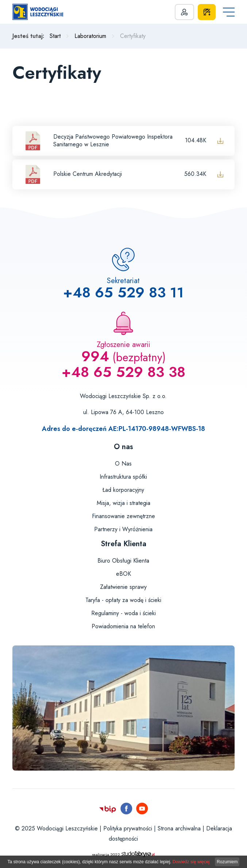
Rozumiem (227, 862)
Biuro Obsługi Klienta (123, 561)
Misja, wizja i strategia (123, 503)
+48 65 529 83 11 (123, 292)
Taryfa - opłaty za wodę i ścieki (123, 600)
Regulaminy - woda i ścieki (123, 613)
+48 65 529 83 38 (123, 372)
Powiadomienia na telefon (123, 626)
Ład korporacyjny (123, 490)
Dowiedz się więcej (191, 862)
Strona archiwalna (179, 828)
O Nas (123, 464)
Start (55, 36)
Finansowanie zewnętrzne (123, 516)
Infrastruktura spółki (123, 477)
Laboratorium (90, 36)
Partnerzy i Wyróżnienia (123, 529)
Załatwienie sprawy (123, 587)
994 (95, 356)
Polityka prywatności (128, 828)
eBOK (123, 574)
